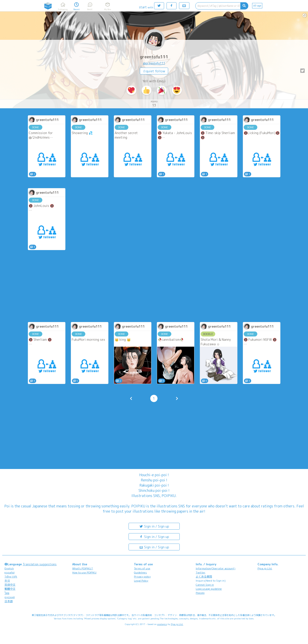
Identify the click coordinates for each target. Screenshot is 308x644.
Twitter (201, 572)
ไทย (7, 593)
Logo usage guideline (209, 589)
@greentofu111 (154, 63)
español (10, 572)
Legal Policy (141, 581)
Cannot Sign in (205, 585)
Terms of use (142, 568)
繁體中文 (10, 589)
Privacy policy (142, 577)
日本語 (9, 601)
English (9, 568)
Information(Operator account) (216, 568)
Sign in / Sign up (154, 526)
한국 (7, 581)
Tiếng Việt (11, 577)
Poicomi (200, 593)
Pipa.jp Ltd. (265, 568)
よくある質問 (204, 577)
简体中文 (10, 585)
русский (10, 597)
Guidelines (140, 572)
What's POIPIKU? (83, 568)
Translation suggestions (40, 564)
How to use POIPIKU (84, 572)
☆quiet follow (154, 71)
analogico (162, 624)
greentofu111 (154, 57)
